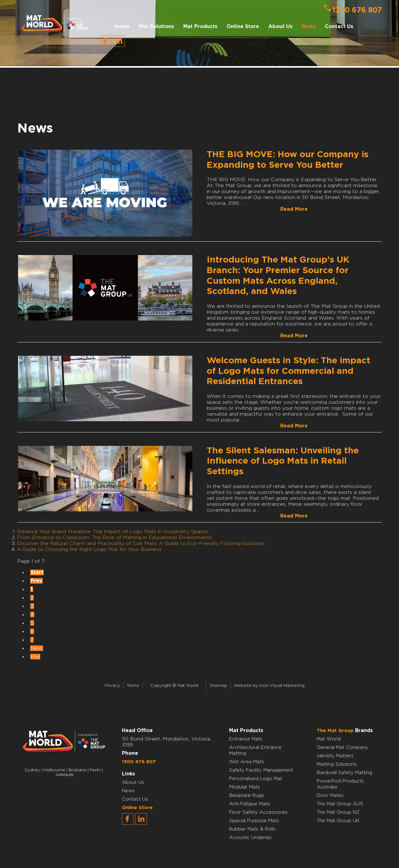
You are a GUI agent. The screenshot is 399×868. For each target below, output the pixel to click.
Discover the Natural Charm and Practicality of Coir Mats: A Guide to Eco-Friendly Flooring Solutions (141, 543)
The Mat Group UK (338, 821)
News (309, 27)
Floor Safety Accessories (258, 812)
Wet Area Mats (247, 762)
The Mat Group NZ (338, 812)
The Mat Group (335, 731)
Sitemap (218, 686)
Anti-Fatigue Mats (250, 804)
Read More (294, 209)
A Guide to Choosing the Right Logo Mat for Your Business (89, 549)
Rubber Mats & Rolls (252, 829)
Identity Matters (335, 756)
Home (122, 27)
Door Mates (330, 796)
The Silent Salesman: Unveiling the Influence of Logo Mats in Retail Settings (283, 461)
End (35, 657)
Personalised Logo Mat (256, 779)
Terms (133, 686)
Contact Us (339, 27)
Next (37, 648)
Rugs (258, 796)
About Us (133, 782)
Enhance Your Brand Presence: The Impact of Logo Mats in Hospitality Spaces (113, 532)
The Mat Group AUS (340, 804)
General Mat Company (342, 747)
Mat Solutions (156, 27)
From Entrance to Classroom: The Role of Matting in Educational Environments (115, 538)
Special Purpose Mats (254, 821)
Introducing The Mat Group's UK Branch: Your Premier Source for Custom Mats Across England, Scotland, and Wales (278, 276)
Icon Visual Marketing (282, 686)
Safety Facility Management (261, 770)
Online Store (243, 27)
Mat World (329, 739)
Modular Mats (245, 787)
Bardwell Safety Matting (344, 773)
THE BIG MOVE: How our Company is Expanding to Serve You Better (288, 160)
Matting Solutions (337, 764)
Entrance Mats (246, 739)
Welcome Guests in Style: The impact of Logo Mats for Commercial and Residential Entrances (288, 371)
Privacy (112, 686)
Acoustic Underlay (250, 838)
